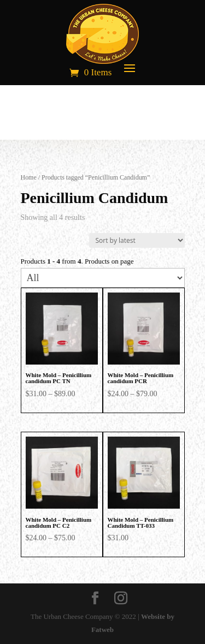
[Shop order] (137, 240)
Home (29, 177)
